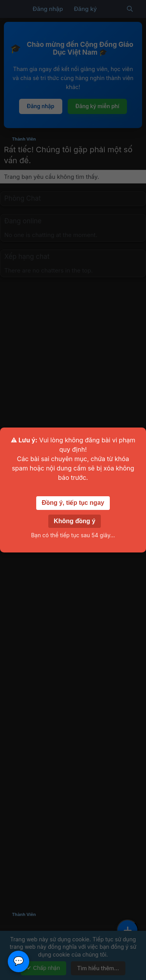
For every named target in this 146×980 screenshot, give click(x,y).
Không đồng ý (75, 521)
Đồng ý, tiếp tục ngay (73, 503)
